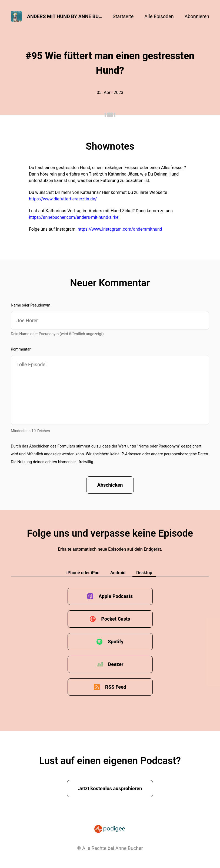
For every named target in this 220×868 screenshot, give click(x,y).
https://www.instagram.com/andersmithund (120, 229)
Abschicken (110, 485)
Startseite (123, 16)
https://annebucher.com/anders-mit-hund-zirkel (74, 217)
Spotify (116, 642)
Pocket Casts (116, 619)
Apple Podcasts (116, 596)
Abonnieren (197, 16)
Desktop (144, 573)
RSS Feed (116, 687)
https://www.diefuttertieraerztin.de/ (63, 199)
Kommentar (21, 349)
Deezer (116, 664)
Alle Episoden (159, 16)
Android (118, 573)
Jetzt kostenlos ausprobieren (110, 788)
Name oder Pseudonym (31, 305)
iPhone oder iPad (83, 573)
